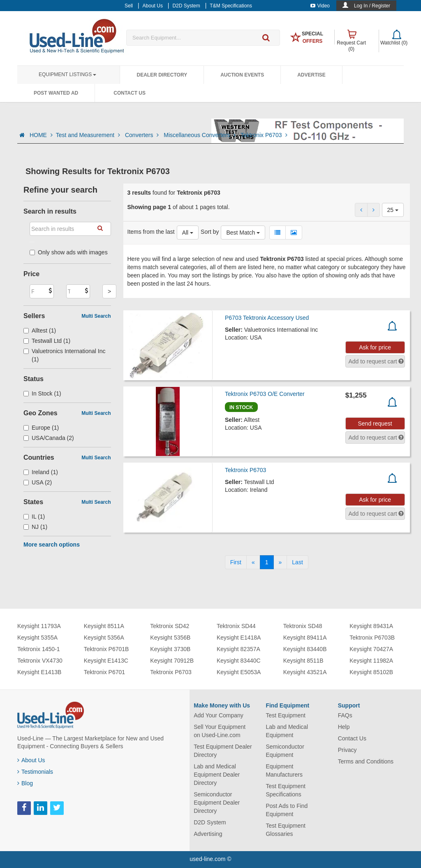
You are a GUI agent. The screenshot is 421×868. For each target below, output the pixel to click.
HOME (41, 135)
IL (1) (34, 517)
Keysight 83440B (305, 649)
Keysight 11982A (371, 661)
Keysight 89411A (305, 638)
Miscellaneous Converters (200, 135)
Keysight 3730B (170, 649)
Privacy (347, 750)
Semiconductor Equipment (285, 751)
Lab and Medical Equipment (287, 731)
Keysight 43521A (305, 672)
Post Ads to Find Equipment (287, 810)
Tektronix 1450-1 (39, 649)
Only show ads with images (69, 252)
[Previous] (253, 562)
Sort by (210, 232)
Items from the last (151, 232)
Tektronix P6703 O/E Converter (265, 394)
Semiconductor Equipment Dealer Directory (217, 803)
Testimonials (35, 772)
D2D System (210, 822)
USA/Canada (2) (49, 438)
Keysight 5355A (37, 638)
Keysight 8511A (104, 626)
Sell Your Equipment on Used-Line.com (220, 731)
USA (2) (38, 482)
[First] (236, 562)
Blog (25, 783)
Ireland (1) (41, 472)
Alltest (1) (40, 330)
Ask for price (375, 347)
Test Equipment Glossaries (286, 830)
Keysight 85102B (371, 672)
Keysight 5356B (170, 638)
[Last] (297, 562)
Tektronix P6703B (372, 638)
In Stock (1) (42, 393)
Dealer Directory (162, 75)
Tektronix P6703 (264, 135)
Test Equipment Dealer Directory (223, 751)
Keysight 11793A (39, 626)
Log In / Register (372, 6)
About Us (31, 760)
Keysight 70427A (371, 649)
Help (344, 727)
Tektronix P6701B (106, 649)
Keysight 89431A (371, 626)
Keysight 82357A (238, 649)
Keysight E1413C (106, 661)
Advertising (208, 834)
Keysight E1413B (39, 672)
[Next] (280, 562)
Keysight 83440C (239, 661)
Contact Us (130, 93)
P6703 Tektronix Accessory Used (267, 318)
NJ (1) (35, 527)
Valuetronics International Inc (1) (65, 355)
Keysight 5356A (104, 638)
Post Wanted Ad (56, 93)
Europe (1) (41, 428)
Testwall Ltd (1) (47, 341)
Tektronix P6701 (104, 672)
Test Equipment (286, 715)
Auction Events (242, 75)
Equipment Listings (67, 74)
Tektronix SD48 (303, 626)
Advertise (311, 75)
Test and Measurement (89, 135)
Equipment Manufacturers (284, 770)
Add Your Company (219, 715)
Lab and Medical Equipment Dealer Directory (217, 775)
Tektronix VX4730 (40, 661)
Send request (375, 424)
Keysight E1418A (239, 638)
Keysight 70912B (172, 661)
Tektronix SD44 (236, 626)
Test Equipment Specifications (286, 790)
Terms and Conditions (366, 761)
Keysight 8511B (303, 661)
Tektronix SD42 (170, 626)
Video (320, 6)
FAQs (345, 715)
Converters (143, 135)
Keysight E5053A (239, 672)
